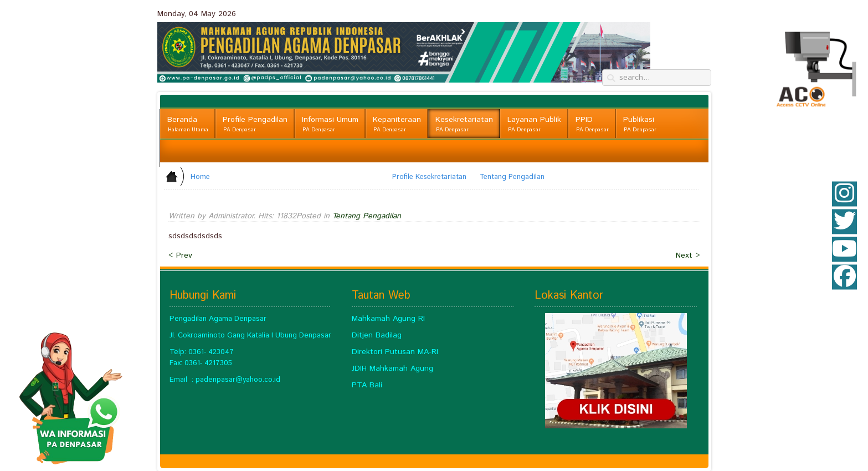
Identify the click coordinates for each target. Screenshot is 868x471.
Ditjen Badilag (377, 335)
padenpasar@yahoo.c (232, 380)
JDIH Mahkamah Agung (392, 368)
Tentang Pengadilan (367, 216)
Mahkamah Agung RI (388, 319)
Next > (688, 255)
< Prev (180, 255)
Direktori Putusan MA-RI (395, 352)
